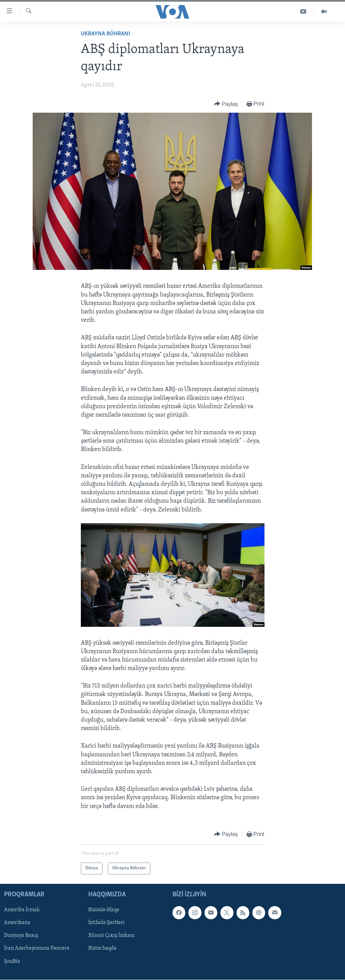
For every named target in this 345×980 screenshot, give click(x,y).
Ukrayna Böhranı (105, 34)
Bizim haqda (102, 948)
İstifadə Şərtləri (106, 923)
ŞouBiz (12, 961)
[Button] (226, 104)
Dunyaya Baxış (21, 935)
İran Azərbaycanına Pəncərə (37, 948)
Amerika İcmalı (22, 910)
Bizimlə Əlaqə (104, 910)
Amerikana (17, 923)
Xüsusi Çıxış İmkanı (112, 935)
